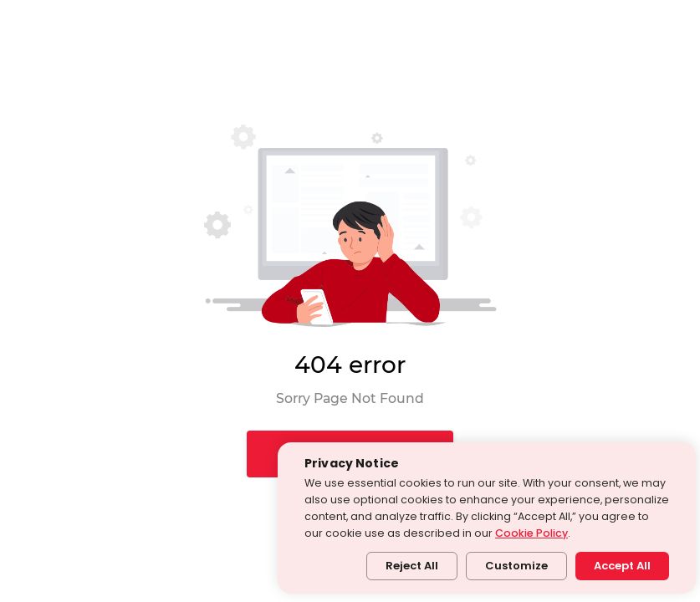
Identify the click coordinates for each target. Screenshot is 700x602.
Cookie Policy (531, 533)
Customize (516, 566)
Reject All (412, 566)
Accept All (622, 566)
